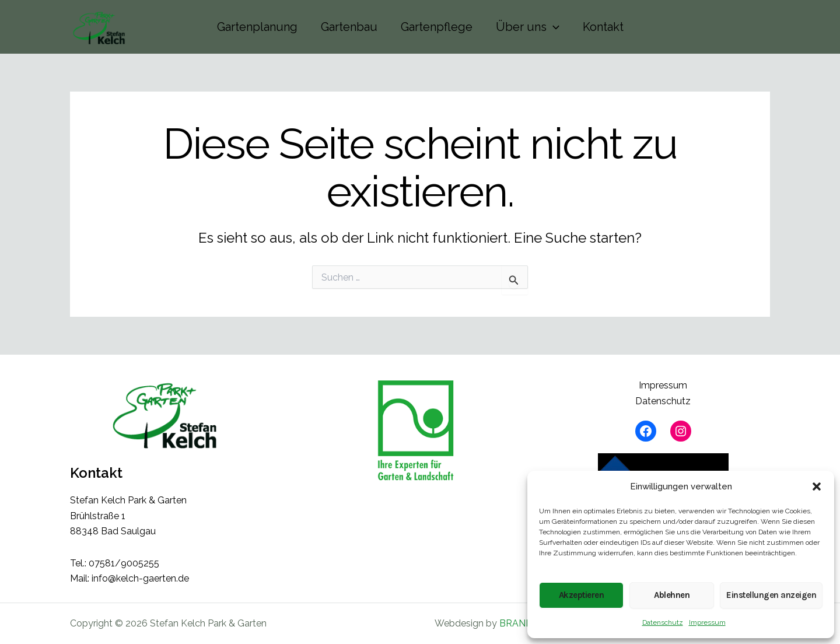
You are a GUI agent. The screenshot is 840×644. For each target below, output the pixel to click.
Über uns (528, 27)
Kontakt (603, 27)
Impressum (707, 622)
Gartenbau (349, 27)
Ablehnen (672, 595)
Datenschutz (663, 622)
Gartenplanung (257, 27)
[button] (817, 487)
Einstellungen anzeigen (771, 595)
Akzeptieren (582, 595)
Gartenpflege (437, 27)
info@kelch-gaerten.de (140, 578)
